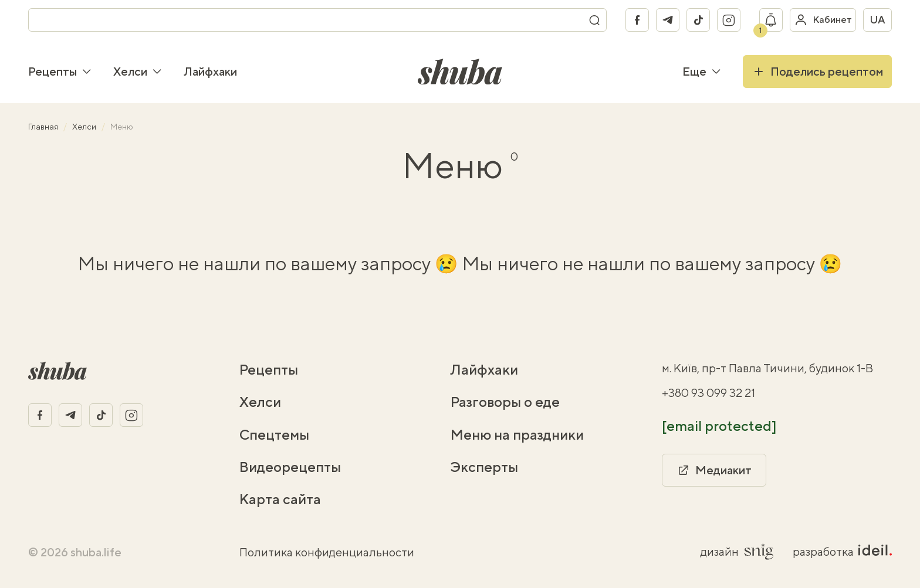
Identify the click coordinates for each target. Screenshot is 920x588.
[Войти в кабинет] (823, 20)
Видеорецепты (290, 467)
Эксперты (484, 467)
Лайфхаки (210, 71)
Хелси (138, 71)
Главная (44, 127)
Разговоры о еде (505, 402)
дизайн (737, 552)
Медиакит (714, 470)
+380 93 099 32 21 (708, 392)
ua (877, 20)
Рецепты (60, 71)
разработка (842, 552)
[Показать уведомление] (771, 20)
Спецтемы (274, 434)
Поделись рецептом (817, 72)
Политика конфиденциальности (327, 552)
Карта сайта (280, 499)
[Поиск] (594, 20)
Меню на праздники (517, 434)
